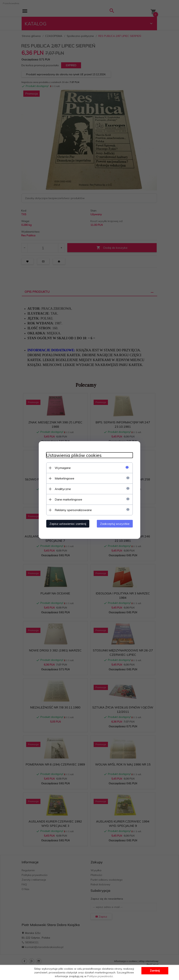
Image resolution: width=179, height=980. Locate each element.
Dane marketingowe (68, 499)
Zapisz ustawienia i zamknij (68, 524)
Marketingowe (64, 478)
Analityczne (63, 489)
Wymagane (63, 468)
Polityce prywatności (100, 976)
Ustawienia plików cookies (74, 455)
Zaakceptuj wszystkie (115, 524)
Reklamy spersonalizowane (73, 510)
